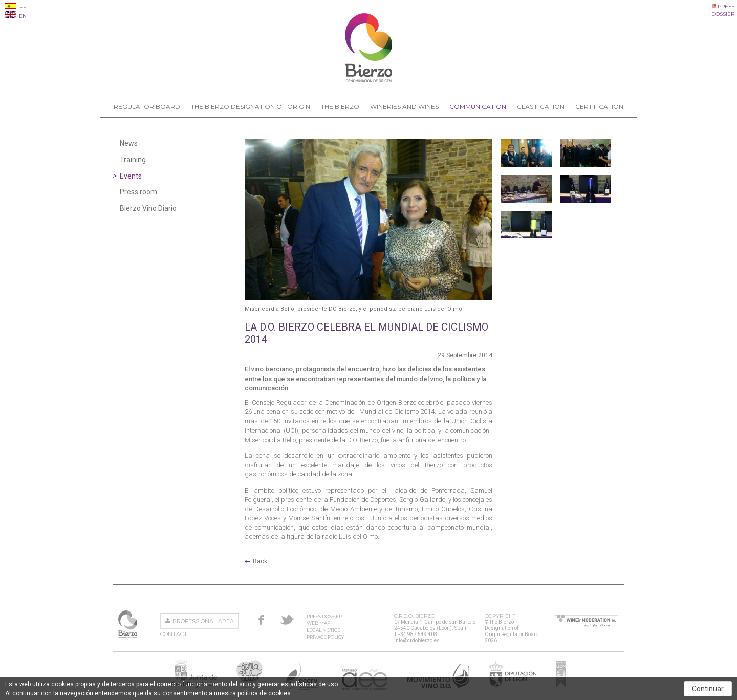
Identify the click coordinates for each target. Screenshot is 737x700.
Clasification (541, 107)
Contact (174, 634)
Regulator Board (147, 107)
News (129, 143)
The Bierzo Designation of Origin (251, 107)
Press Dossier (324, 616)
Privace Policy (325, 637)
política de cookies (264, 693)
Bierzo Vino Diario (148, 208)
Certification (599, 107)
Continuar (708, 689)
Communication (478, 107)
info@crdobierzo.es (417, 640)
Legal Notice (323, 630)
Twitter (287, 620)
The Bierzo (340, 107)
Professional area (203, 621)
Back (260, 561)
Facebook (261, 620)
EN (16, 16)
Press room (138, 192)
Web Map (318, 623)
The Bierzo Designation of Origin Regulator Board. (129, 624)
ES (16, 7)
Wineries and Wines (404, 107)
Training (133, 160)
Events (131, 176)
